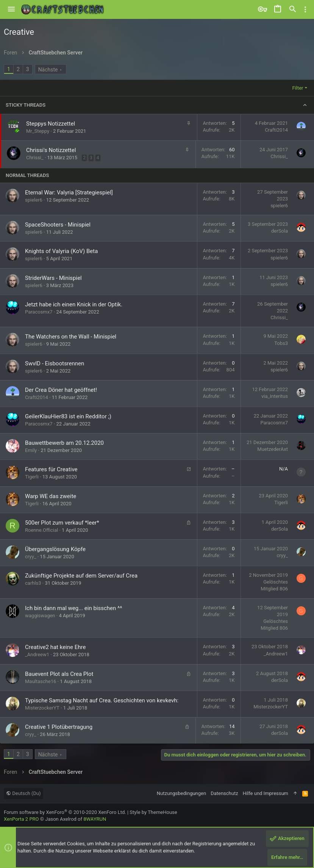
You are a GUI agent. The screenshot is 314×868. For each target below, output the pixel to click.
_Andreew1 (37, 654)
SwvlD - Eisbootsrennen (55, 363)
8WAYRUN (95, 819)
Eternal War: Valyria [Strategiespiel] (69, 193)
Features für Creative (51, 469)
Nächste (48, 70)
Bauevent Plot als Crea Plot (59, 674)
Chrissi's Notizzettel (51, 150)
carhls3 (33, 583)
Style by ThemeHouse (153, 812)
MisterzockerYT (42, 708)
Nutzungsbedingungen (181, 793)
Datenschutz (224, 793)
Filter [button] (298, 88)
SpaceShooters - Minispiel (58, 225)
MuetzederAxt (273, 449)
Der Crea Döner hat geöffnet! (61, 390)
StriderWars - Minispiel (53, 278)
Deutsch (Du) (23, 793)
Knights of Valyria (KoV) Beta (61, 251)
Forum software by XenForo (65, 812)
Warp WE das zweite (51, 496)
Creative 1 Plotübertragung (59, 727)
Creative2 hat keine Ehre (55, 647)
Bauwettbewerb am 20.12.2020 (64, 443)
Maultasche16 (41, 681)
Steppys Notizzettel (51, 124)
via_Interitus (275, 396)
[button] (11, 9)
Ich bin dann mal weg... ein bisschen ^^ (74, 608)
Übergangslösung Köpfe (55, 549)
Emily (31, 450)
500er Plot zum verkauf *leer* (62, 523)
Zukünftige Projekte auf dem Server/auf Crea (81, 576)
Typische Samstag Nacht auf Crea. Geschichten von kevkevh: (102, 700)
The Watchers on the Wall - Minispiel (71, 337)
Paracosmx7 (39, 312)
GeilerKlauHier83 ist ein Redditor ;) (68, 416)
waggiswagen (40, 616)
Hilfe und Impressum (266, 793)
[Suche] (293, 9)
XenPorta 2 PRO (21, 819)
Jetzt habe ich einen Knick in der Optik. (74, 304)
